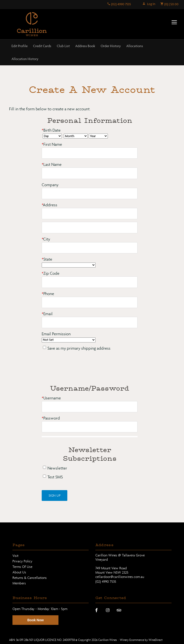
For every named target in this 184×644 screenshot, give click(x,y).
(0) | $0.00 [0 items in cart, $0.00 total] (169, 4)
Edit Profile (20, 46)
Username (51, 397)
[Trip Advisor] (119, 609)
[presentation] (78, 368)
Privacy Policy (22, 560)
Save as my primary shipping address (79, 348)
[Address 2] (90, 227)
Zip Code (51, 273)
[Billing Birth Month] (76, 136)
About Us (19, 571)
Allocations (135, 46)
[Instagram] (108, 609)
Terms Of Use (22, 566)
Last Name (52, 165)
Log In (149, 4)
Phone (48, 293)
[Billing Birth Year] (98, 136)
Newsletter (57, 468)
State (47, 259)
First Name (52, 144)
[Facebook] (96, 609)
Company (50, 185)
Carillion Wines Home (32, 24)
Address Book (85, 46)
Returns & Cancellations (30, 577)
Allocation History (25, 59)
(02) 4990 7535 (119, 4)
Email (47, 313)
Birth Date (51, 130)
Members (19, 582)
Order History (111, 46)
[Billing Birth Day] (52, 136)
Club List (63, 46)
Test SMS (55, 476)
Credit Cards (42, 46)
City (46, 239)
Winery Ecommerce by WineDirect (141, 639)
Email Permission (56, 333)
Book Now (35, 619)
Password (51, 417)
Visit (15, 555)
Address (49, 205)
